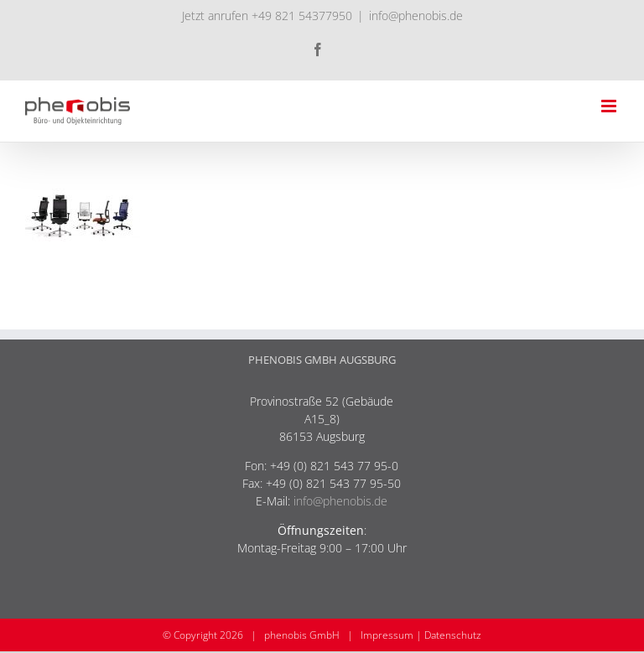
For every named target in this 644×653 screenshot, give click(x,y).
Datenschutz (453, 635)
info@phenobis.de (416, 16)
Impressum (387, 635)
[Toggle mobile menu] (610, 106)
